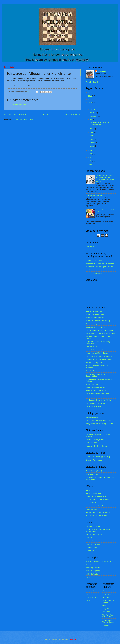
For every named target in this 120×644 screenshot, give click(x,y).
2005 (90, 164)
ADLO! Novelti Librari (93, 493)
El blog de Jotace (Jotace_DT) (96, 496)
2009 (90, 150)
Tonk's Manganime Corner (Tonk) (97, 394)
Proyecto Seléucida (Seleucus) (97, 446)
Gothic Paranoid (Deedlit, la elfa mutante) (100, 333)
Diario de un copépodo (94, 324)
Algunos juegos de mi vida (95, 260)
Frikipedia (89, 538)
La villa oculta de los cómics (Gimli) (98, 400)
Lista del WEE (91, 591)
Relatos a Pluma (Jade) (94, 460)
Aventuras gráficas (92, 270)
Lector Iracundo (91, 443)
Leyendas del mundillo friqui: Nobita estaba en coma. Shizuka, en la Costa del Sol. (106, 178)
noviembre (94, 109)
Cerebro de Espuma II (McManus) (98, 321)
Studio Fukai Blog (92, 384)
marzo (92, 139)
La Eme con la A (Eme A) (95, 506)
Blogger (73, 639)
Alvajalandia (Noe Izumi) (94, 311)
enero (92, 146)
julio (92, 120)
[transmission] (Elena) (93, 397)
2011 (90, 99)
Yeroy (88, 600)
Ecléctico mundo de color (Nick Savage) (100, 330)
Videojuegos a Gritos (93, 568)
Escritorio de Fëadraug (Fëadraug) (98, 457)
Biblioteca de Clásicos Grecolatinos (98, 561)
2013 (90, 93)
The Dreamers (91, 503)
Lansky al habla (91, 347)
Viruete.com (90, 550)
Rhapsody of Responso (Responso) (98, 420)
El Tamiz (89, 564)
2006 (90, 161)
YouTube (89, 577)
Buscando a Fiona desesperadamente (99, 267)
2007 (90, 157)
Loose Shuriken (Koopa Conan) (97, 353)
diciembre (94, 106)
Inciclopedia (90, 541)
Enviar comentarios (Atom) (24, 120)
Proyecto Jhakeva (92, 597)
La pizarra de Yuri (92, 474)
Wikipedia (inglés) (92, 574)
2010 (90, 103)
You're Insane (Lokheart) (94, 406)
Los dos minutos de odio (94, 535)
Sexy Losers (107, 609)
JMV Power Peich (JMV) (94, 417)
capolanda (102, 71)
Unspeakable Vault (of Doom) (108, 621)
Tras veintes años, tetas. (96, 196)
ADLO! (88, 490)
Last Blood (106, 597)
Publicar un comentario (18, 105)
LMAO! (88, 594)
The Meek (106, 612)
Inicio (45, 115)
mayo (92, 132)
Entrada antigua (73, 115)
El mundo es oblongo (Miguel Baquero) (100, 359)
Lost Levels (90, 247)
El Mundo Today (91, 547)
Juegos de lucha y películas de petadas (100, 264)
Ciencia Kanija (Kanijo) (94, 471)
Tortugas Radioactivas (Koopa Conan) (99, 424)
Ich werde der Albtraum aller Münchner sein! (100, 123)
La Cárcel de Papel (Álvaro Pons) (98, 500)
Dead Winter (107, 594)
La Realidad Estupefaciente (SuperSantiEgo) (95, 375)
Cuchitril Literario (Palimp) (95, 440)
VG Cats (106, 625)
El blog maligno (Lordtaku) (95, 318)
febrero (93, 143)
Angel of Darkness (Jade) (95, 314)
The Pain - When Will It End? (109, 616)
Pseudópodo (90, 371)
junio (92, 129)
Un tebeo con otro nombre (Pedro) (98, 512)
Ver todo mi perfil (92, 82)
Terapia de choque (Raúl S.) (96, 391)
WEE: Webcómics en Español (96, 515)
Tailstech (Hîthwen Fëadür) (95, 387)
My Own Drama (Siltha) (94, 363)
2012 (90, 96)
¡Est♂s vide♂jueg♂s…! (94, 273)
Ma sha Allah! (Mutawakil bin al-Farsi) (99, 356)
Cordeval (106, 591)
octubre (93, 113)
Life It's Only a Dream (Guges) (96, 350)
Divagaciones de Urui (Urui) (95, 327)
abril (92, 136)
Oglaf (104, 606)
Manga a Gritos (91, 509)
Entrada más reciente (15, 115)
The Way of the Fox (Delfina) (96, 403)
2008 (90, 154)
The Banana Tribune (93, 526)
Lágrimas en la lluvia (93, 544)
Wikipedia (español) (93, 571)
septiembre (94, 116)
